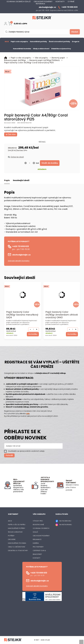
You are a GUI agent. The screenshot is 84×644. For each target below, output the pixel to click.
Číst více (11, 134)
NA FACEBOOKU (65, 521)
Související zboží (21, 181)
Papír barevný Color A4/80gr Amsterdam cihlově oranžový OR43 (58, 315)
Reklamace (37, 539)
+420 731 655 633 (21, 246)
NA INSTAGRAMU (66, 525)
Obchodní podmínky (41, 536)
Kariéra (36, 543)
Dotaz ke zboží (17, 157)
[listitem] (73, 488)
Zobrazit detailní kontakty (19, 261)
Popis (7, 181)
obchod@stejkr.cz (21, 255)
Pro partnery (38, 547)
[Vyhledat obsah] (75, 32)
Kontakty (37, 558)
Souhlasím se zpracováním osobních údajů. (26, 451)
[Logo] (42, 18)
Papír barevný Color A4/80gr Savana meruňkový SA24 (22, 315)
